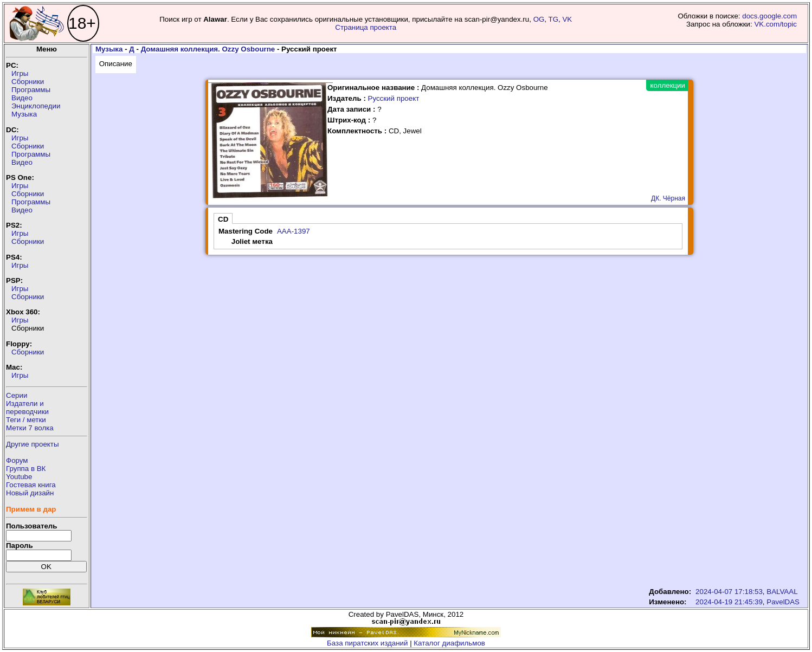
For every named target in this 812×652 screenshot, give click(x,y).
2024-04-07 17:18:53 (729, 592)
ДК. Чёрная (668, 198)
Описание (116, 64)
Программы (31, 90)
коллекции (668, 85)
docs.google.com (769, 16)
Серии (17, 395)
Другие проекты (33, 444)
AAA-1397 (294, 231)
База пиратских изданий (367, 643)
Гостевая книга (31, 485)
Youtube (19, 477)
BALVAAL (782, 592)
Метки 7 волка (30, 428)
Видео (22, 98)
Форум (17, 460)
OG (539, 19)
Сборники (28, 82)
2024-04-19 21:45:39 (729, 602)
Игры (20, 73)
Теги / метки (26, 420)
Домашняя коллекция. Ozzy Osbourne (208, 49)
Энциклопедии (36, 106)
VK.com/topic (775, 24)
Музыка (24, 114)
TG (554, 19)
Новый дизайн (30, 493)
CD (223, 219)
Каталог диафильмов (449, 643)
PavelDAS (783, 602)
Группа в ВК (26, 469)
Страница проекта (366, 27)
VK (567, 19)
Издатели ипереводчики (27, 408)
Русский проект (394, 98)
